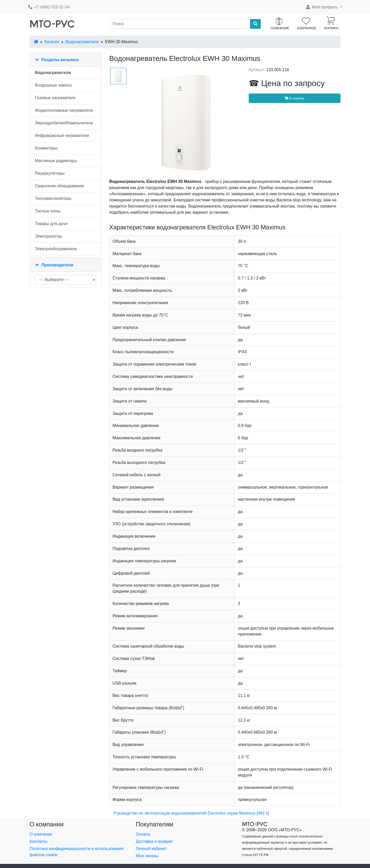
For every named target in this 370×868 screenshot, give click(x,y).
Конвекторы (46, 148)
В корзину (294, 98)
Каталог (52, 42)
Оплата (143, 834)
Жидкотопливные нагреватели (64, 110)
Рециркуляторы (50, 173)
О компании (41, 834)
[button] (324, 7)
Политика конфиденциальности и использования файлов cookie (76, 852)
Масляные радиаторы (56, 161)
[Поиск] (180, 24)
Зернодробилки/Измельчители (64, 123)
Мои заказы (147, 856)
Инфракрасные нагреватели (62, 136)
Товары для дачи (51, 224)
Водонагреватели (82, 42)
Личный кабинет (151, 849)
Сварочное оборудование (59, 186)
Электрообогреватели (56, 249)
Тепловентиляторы (53, 198)
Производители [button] (57, 265)
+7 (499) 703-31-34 (49, 7)
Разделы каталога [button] (60, 60)
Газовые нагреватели (55, 98)
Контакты (38, 841)
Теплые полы (48, 211)
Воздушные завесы (53, 85)
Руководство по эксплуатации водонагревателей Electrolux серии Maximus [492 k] (191, 813)
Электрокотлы (48, 236)
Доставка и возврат (154, 841)
